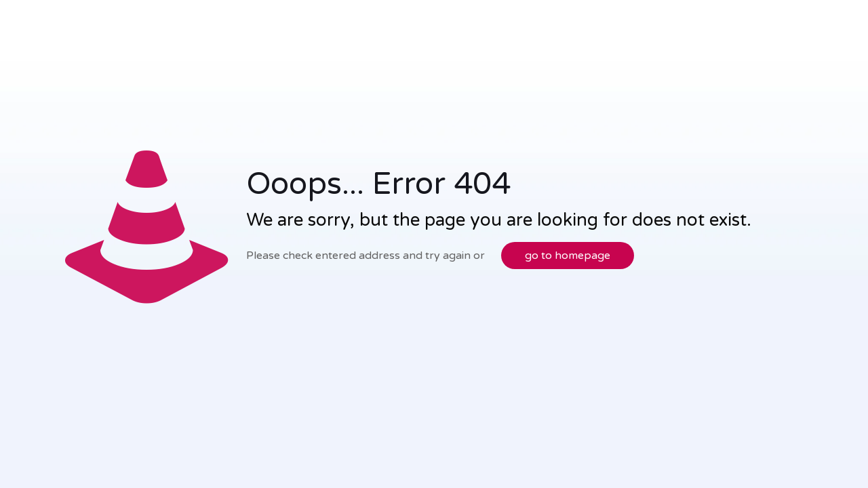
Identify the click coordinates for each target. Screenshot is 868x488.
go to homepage (568, 256)
